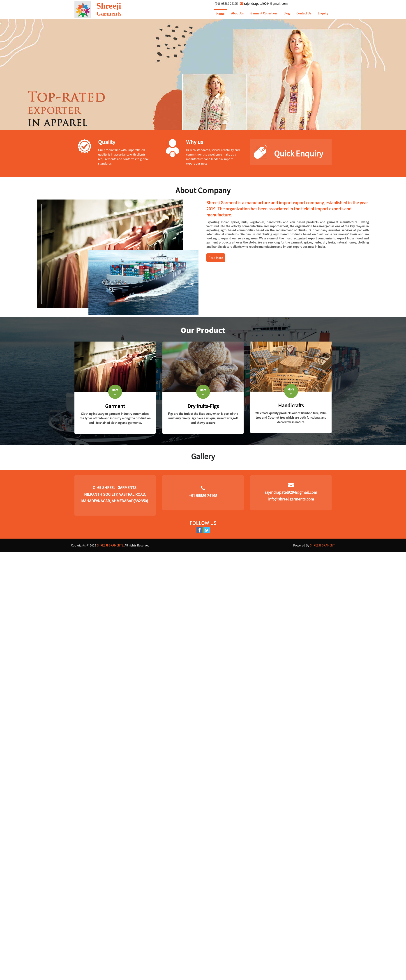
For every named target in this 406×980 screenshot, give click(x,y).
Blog (287, 13)
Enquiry (323, 13)
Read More (216, 258)
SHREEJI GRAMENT (322, 545)
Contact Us (304, 13)
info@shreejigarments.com (291, 499)
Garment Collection (264, 13)
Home (220, 14)
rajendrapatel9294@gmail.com (266, 3)
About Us (237, 13)
